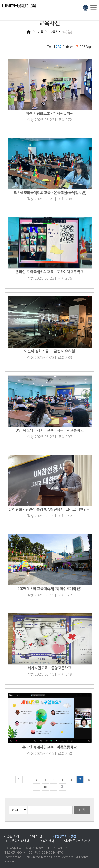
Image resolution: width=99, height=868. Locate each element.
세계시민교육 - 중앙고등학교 (49, 668)
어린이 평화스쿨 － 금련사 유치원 (49, 351)
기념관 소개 (11, 836)
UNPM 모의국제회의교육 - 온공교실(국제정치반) (49, 193)
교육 (40, 32)
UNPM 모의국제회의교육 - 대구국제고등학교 (49, 430)
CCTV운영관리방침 (16, 841)
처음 (10, 780)
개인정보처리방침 (64, 836)
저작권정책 (47, 841)
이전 (19, 780)
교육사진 (55, 32)
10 (45, 787)
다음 (54, 787)
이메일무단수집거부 (77, 841)
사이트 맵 (36, 836)
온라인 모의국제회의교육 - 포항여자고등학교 (49, 272)
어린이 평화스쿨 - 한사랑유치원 (49, 113)
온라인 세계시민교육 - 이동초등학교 (49, 747)
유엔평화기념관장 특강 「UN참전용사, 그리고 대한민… (49, 510)
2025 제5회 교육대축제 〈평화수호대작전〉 (49, 589)
